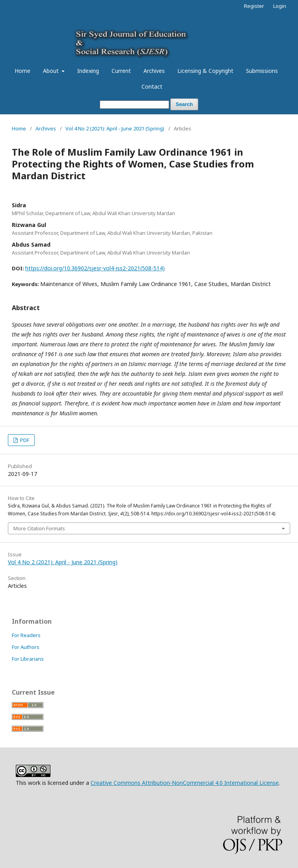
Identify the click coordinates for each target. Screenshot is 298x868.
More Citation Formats (39, 528)
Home (22, 71)
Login (280, 6)
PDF (24, 440)
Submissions (262, 71)
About (52, 71)
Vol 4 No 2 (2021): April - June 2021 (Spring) (115, 128)
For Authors (26, 647)
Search (184, 104)
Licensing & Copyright (205, 71)
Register (254, 6)
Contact (152, 86)
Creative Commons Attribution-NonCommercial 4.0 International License (185, 783)
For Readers (26, 635)
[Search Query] (134, 105)
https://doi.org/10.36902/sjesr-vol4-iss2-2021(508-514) (95, 268)
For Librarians (28, 659)
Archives (154, 71)
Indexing (88, 71)
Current (121, 71)
